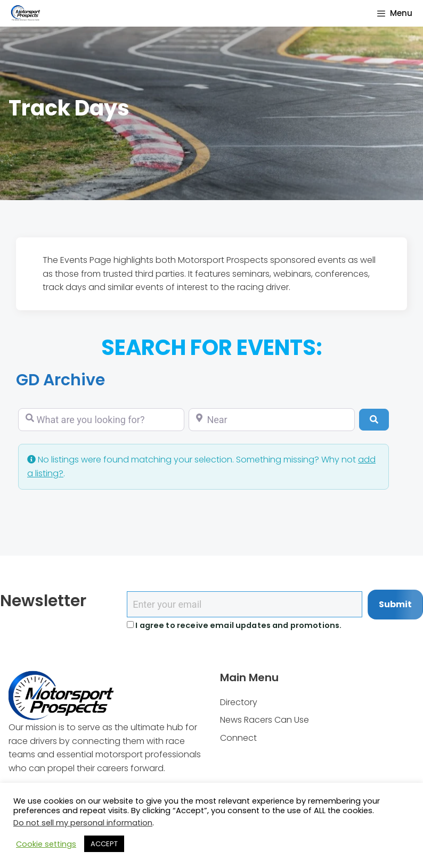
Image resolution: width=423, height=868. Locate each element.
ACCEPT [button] (104, 844)
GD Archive (60, 380)
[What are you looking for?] (101, 420)
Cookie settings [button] (46, 844)
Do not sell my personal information (83, 823)
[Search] (374, 419)
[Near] (272, 420)
